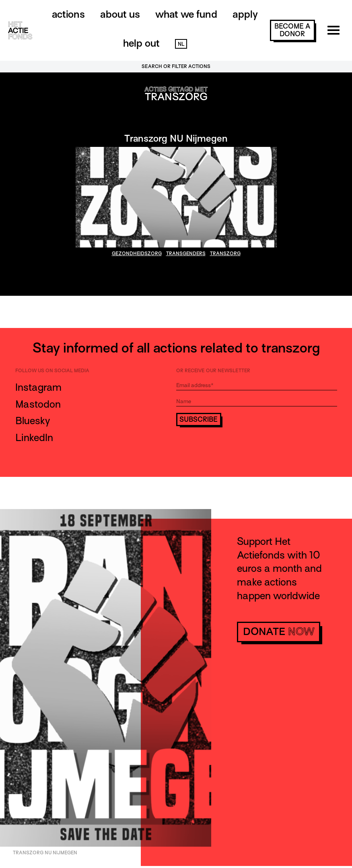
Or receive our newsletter (213, 371)
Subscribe (199, 420)
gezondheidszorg (137, 254)
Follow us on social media (52, 371)
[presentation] (237, 448)
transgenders (186, 254)
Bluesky (33, 421)
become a (292, 30)
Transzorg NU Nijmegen (176, 138)
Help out (141, 43)
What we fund (186, 14)
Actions (68, 14)
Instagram (38, 387)
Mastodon (38, 404)
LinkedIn (34, 438)
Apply (245, 14)
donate (279, 632)
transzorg (225, 254)
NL (181, 44)
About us (120, 14)
